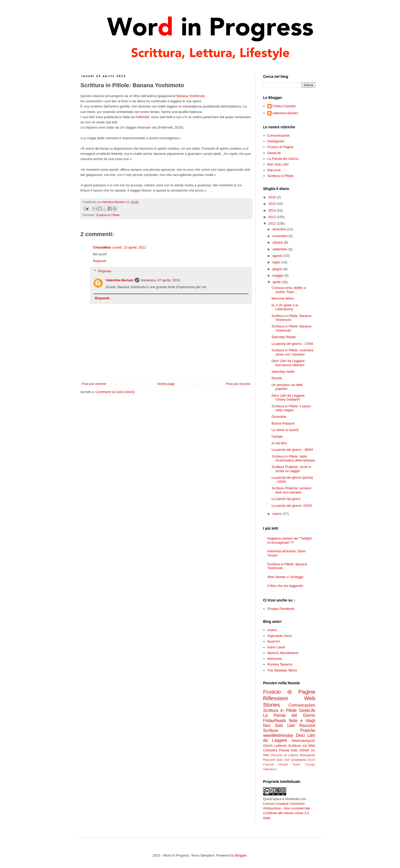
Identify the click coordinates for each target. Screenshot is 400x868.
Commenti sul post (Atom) (115, 392)
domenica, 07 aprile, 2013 (161, 280)
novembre (280, 236)
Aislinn (272, 630)
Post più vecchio (238, 384)
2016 (273, 197)
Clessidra (270, 750)
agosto (278, 256)
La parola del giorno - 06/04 (292, 450)
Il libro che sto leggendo (285, 586)
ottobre (278, 242)
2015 (273, 204)
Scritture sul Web (302, 746)
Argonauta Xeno (280, 636)
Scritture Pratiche (289, 730)
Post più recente (94, 384)
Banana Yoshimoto (190, 96)
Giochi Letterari (275, 746)
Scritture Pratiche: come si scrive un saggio (291, 469)
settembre (280, 249)
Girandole (279, 417)
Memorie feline (283, 298)
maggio (278, 275)
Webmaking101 (303, 741)
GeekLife (274, 153)
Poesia (284, 750)
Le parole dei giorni (286, 499)
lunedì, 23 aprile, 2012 (129, 247)
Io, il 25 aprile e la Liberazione (285, 307)
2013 (273, 217)
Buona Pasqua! (283, 423)
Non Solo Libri (278, 164)
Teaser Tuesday (304, 765)
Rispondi (100, 261)
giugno (278, 269)
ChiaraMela (102, 247)
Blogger (241, 855)
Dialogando (276, 141)
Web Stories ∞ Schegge (285, 577)
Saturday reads (283, 372)
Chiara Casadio (284, 106)
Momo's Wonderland (283, 653)
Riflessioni (276, 698)
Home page (166, 384)
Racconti (274, 170)
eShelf (304, 750)
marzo (278, 514)
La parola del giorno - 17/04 (292, 344)
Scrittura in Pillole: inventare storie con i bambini (293, 352)
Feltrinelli (142, 117)
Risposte (105, 271)
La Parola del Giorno (283, 159)
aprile (277, 282)
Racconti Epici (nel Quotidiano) (285, 760)
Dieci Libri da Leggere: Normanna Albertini (288, 363)
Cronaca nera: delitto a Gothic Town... (289, 290)
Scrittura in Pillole (108, 215)
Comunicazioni (278, 135)
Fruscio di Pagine (280, 147)
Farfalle (277, 437)
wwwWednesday (278, 735)
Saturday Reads (284, 337)
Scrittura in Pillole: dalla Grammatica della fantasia (293, 458)
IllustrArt (274, 641)
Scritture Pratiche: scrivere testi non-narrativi (291, 490)
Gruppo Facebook (281, 609)
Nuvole (277, 378)
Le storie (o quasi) (285, 430)
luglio (277, 262)
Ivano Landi (276, 647)
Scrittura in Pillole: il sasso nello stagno (291, 408)
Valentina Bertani (119, 280)
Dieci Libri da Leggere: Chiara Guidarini (288, 398)
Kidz (294, 750)
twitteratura (270, 769)
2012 (273, 223)
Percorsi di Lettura (285, 755)
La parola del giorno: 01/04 (292, 506)
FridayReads (275, 721)
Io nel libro (279, 443)
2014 (273, 210)
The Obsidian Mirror (282, 670)
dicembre (280, 229)
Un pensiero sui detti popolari (287, 387)
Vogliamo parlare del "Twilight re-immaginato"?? (290, 540)
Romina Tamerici (280, 664)
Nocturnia (275, 659)
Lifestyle (283, 765)
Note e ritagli (302, 721)
